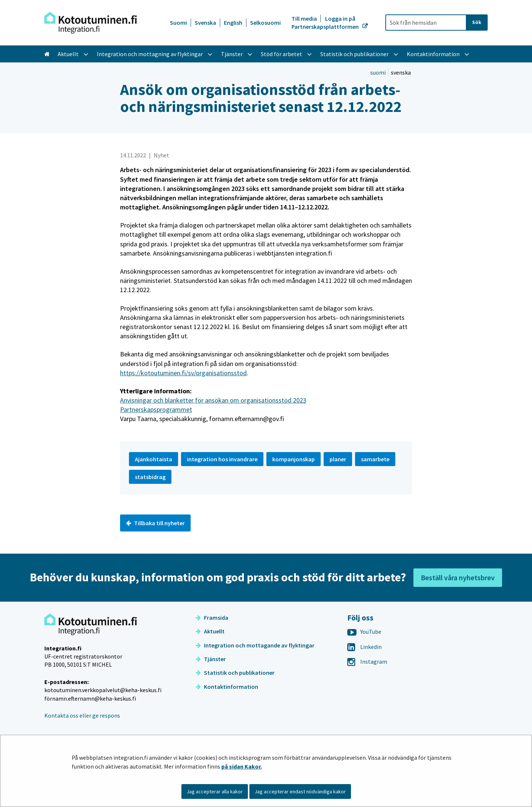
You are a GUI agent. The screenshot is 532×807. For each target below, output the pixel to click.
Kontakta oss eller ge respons (82, 715)
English (233, 23)
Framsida (212, 618)
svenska (401, 72)
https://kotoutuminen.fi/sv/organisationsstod (183, 373)
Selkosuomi (265, 23)
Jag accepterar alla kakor (215, 791)
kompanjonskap (294, 459)
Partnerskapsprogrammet (156, 409)
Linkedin (364, 647)
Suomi (178, 23)
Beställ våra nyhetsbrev (458, 577)
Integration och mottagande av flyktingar (255, 645)
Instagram (367, 661)
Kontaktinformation (227, 687)
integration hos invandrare (222, 459)
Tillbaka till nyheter (155, 523)
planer (338, 459)
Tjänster (211, 659)
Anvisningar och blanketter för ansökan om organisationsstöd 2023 (213, 400)
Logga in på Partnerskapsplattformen (326, 23)
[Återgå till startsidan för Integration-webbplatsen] (91, 23)
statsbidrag (150, 477)
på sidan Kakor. (242, 766)
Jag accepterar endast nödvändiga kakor (300, 791)
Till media (305, 18)
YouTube (364, 632)
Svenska (205, 23)
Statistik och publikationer (235, 673)
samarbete (375, 459)
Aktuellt (210, 631)
